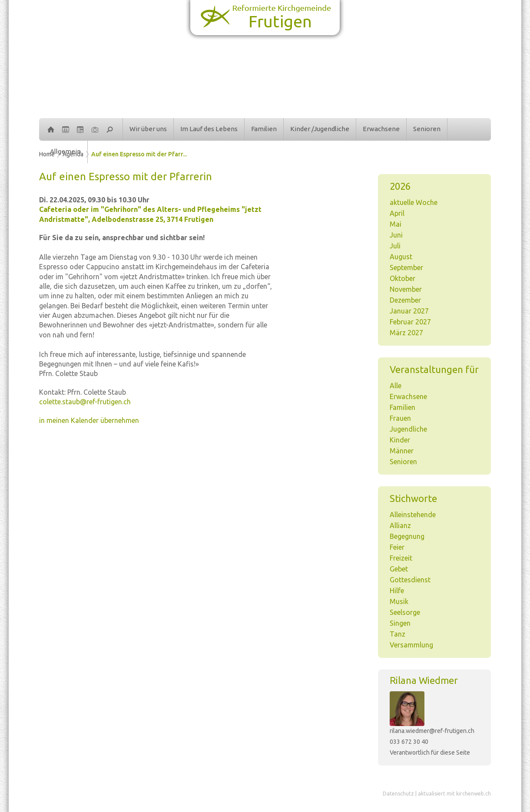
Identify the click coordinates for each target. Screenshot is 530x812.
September (406, 267)
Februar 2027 (410, 322)
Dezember (405, 300)
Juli (395, 246)
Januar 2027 (409, 311)
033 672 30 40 (409, 742)
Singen (400, 623)
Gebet (399, 569)
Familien (264, 129)
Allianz (400, 525)
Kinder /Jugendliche (320, 129)
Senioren (427, 129)
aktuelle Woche (414, 202)
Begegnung (407, 536)
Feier (397, 547)
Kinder (400, 440)
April (397, 213)
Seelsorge (405, 612)
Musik (399, 601)
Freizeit (401, 558)
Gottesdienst (410, 580)
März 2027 (406, 333)
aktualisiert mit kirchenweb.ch (454, 794)
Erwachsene (381, 129)
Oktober (402, 278)
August (401, 257)
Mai (396, 224)
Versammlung (411, 645)
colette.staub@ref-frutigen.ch (85, 402)
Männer (402, 451)
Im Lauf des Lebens (209, 129)
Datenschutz (398, 794)
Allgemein (65, 151)
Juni (396, 235)
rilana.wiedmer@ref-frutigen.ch (432, 731)
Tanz (397, 634)
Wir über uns (148, 129)
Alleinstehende (413, 515)
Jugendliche (408, 429)
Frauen (400, 418)
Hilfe (397, 591)
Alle (396, 386)
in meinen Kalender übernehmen (89, 420)
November (406, 289)
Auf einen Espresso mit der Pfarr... (139, 154)
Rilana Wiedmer (424, 680)
